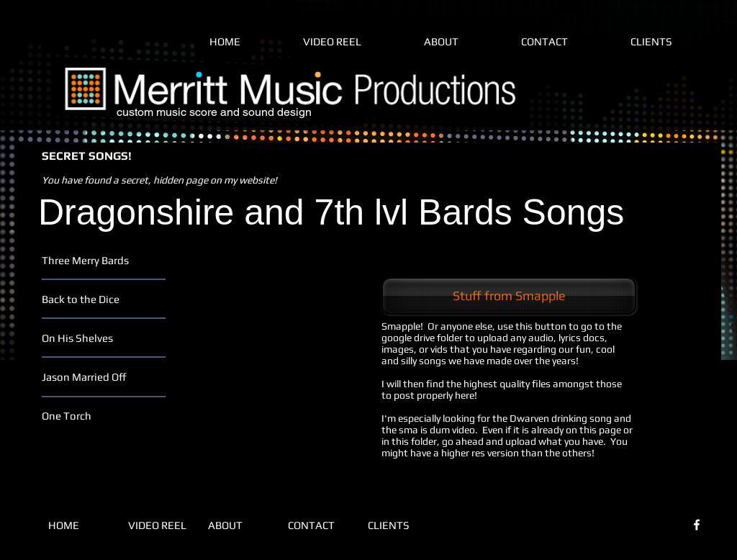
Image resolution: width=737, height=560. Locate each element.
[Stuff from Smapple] (509, 296)
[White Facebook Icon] (697, 525)
